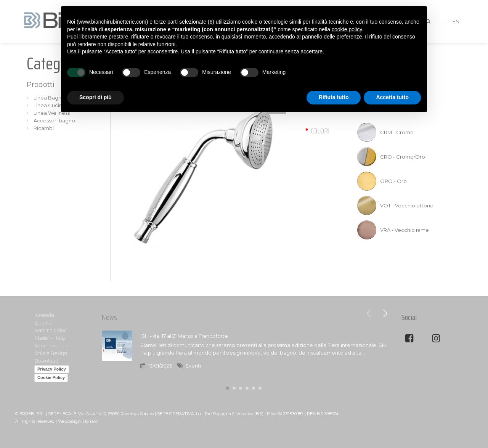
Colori (320, 131)
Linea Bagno (49, 98)
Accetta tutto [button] (392, 97)
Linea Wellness (52, 113)
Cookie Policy (51, 377)
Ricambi (44, 128)
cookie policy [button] (347, 29)
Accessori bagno (54, 120)
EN (456, 21)
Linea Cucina (49, 105)
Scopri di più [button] (96, 97)
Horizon (91, 421)
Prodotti (41, 85)
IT (448, 21)
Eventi (193, 366)
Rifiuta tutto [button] (334, 97)
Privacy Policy (52, 369)
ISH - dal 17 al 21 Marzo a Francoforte (184, 336)
